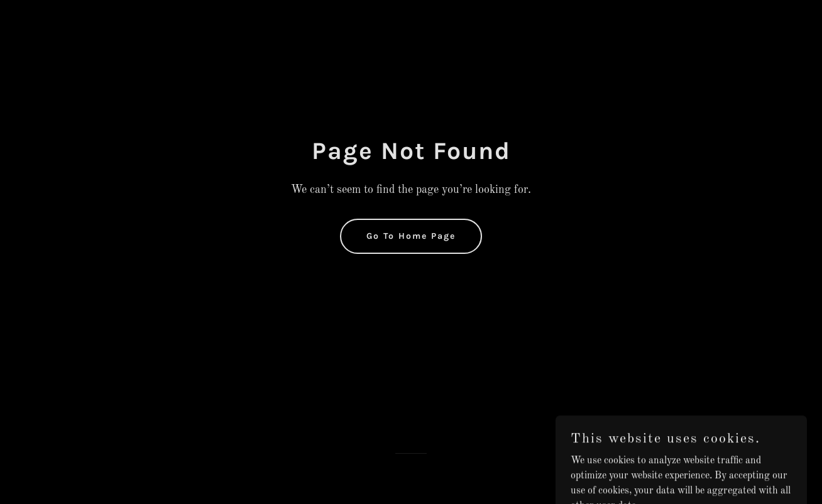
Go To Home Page (411, 236)
